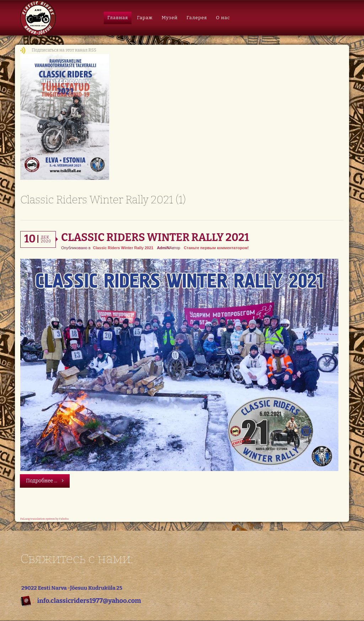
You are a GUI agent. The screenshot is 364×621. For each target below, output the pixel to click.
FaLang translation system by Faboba (44, 519)
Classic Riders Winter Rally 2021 (155, 237)
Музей (170, 18)
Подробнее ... (45, 481)
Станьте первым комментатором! (216, 248)
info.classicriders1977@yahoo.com (89, 601)
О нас (223, 18)
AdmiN (163, 248)
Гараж (145, 18)
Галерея (197, 18)
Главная (118, 18)
